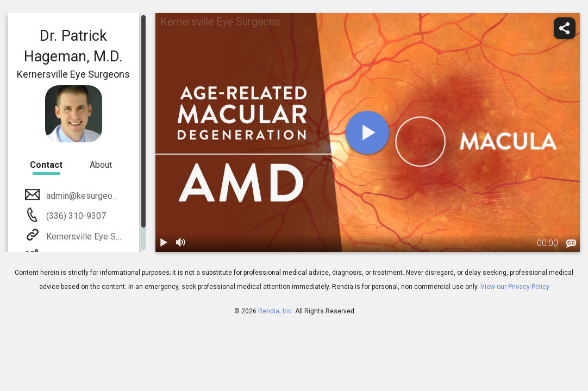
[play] (367, 133)
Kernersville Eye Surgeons (95, 237)
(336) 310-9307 (75, 216)
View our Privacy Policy (515, 287)
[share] (565, 28)
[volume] (182, 243)
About (101, 165)
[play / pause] (164, 243)
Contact (46, 165)
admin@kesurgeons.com (92, 196)
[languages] (571, 244)
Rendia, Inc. (276, 311)
